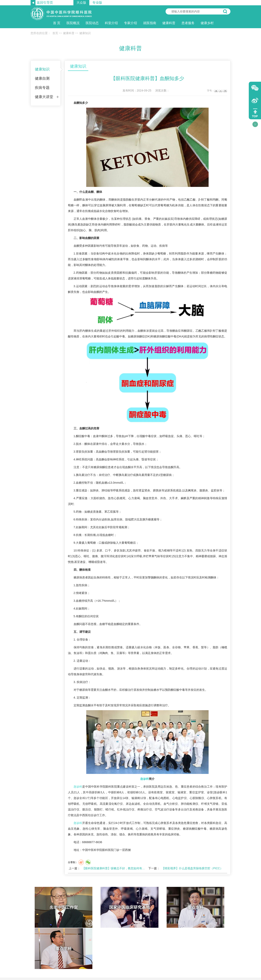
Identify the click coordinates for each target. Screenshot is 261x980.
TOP (255, 116)
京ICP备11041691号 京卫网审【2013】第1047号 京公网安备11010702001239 (130, 966)
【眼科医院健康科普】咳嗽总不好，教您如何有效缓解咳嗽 (119, 868)
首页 (55, 33)
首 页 (57, 23)
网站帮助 (124, 943)
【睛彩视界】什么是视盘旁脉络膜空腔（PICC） (192, 868)
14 (225, 91)
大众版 (81, 3)
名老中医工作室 (56, 907)
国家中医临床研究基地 (106, 907)
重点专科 (156, 907)
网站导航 (137, 943)
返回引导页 (45, 3)
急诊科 (145, 779)
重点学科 (206, 907)
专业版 (97, 3)
